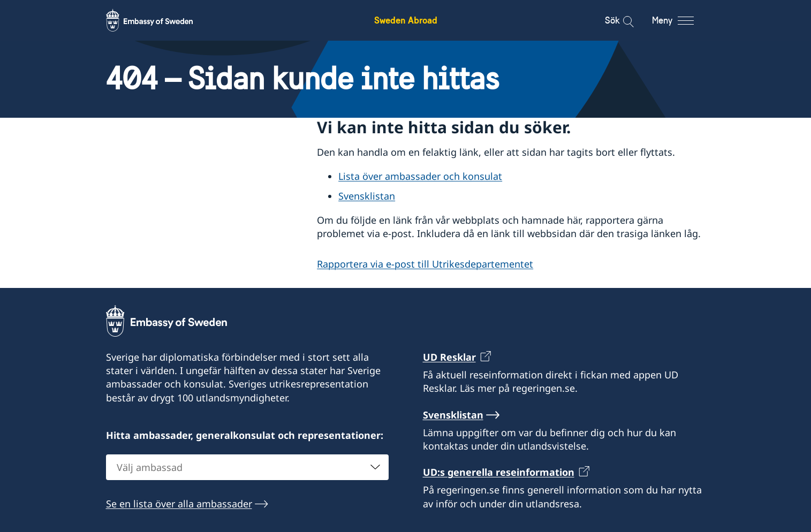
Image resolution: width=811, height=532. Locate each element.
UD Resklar (449, 357)
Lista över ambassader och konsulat (420, 176)
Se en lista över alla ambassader (179, 504)
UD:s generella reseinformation (499, 472)
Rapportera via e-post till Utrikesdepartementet (425, 264)
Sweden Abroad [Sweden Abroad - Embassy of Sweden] (406, 20)
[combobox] (247, 467)
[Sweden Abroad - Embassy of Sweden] (160, 20)
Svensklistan (367, 196)
